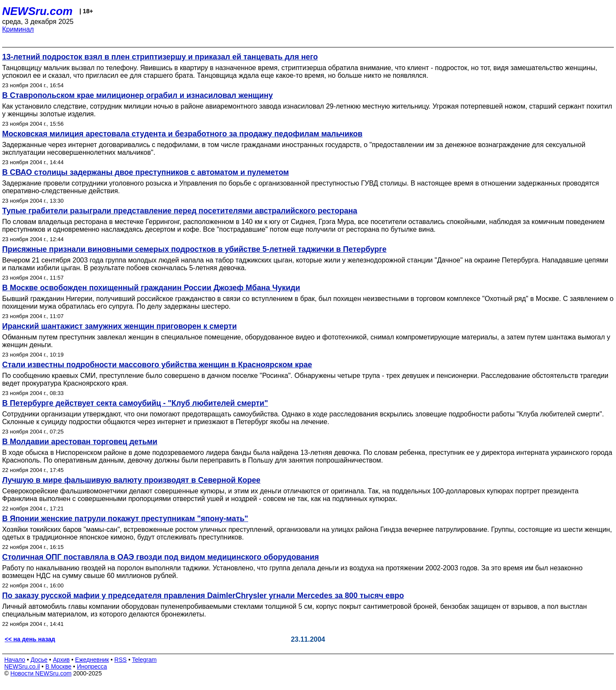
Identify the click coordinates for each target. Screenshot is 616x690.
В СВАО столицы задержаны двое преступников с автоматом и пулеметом (145, 172)
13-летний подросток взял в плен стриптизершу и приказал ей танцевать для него (160, 57)
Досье (39, 660)
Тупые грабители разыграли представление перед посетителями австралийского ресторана (180, 211)
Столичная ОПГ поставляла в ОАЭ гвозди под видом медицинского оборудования (160, 557)
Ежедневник (92, 660)
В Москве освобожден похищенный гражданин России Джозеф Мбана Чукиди (151, 288)
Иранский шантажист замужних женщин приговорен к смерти (119, 326)
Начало (15, 660)
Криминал (18, 29)
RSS (120, 660)
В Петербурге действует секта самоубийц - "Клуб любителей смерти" (135, 403)
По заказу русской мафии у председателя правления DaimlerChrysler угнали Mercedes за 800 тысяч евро (203, 596)
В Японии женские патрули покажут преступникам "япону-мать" (125, 519)
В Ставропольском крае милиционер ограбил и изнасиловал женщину (138, 95)
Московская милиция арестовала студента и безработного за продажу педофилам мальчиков (182, 134)
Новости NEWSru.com (41, 673)
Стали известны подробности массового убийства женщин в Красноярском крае (157, 365)
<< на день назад (30, 639)
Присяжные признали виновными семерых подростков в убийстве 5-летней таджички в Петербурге (194, 249)
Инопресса (92, 666)
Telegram (145, 660)
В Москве (58, 666)
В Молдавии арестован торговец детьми (80, 442)
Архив (61, 660)
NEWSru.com (37, 11)
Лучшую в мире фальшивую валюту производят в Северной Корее (131, 480)
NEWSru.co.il (22, 666)
